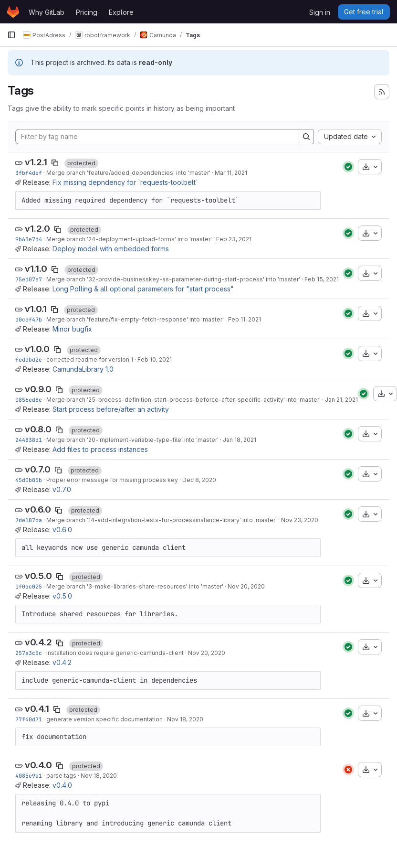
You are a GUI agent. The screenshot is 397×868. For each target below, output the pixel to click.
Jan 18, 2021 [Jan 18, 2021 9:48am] (240, 440)
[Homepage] (13, 12)
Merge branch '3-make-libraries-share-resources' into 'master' (135, 586)
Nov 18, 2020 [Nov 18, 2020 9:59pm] (99, 776)
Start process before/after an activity (111, 409)
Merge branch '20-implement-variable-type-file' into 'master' (132, 440)
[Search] (306, 137)
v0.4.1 (37, 709)
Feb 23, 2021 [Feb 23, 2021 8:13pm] (234, 239)
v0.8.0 (38, 429)
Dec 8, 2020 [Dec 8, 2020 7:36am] (199, 480)
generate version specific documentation (104, 719)
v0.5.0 (38, 576)
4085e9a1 (29, 776)
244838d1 (29, 440)
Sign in (320, 12)
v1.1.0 (36, 269)
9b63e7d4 (29, 239)
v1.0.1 (36, 309)
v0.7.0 (38, 469)
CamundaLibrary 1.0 (83, 369)
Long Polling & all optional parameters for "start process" (143, 289)
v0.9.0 (38, 389)
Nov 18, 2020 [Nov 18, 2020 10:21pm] (185, 719)
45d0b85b (29, 480)
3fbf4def (29, 173)
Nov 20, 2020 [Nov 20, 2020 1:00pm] (207, 653)
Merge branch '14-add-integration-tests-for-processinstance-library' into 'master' (162, 520)
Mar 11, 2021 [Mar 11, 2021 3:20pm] (231, 173)
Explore (121, 12)
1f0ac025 (29, 586)
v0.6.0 (38, 509)
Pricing (87, 12)
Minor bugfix (72, 329)
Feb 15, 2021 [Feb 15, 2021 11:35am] (322, 279)
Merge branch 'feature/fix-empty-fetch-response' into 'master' (135, 319)
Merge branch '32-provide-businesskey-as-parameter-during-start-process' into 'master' (173, 279)
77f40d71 (29, 719)
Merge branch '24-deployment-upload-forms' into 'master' (129, 239)
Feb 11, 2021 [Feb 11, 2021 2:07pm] (245, 319)
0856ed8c (29, 400)
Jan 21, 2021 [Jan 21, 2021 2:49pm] (341, 400)
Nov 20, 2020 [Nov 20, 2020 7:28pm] (246, 586)
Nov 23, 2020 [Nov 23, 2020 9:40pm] (300, 520)
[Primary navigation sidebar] (11, 35)
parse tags (61, 776)
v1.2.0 (37, 229)
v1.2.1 (36, 162)
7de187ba (29, 520)
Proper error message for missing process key (112, 480)
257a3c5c (29, 653)
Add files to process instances (100, 449)
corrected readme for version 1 (90, 359)
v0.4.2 (38, 642)
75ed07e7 (29, 279)
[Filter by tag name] (157, 137)
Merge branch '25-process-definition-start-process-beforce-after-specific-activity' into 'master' (183, 400)
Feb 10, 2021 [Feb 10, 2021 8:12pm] (155, 359)
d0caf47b (29, 319)
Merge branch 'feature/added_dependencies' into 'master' (128, 173)
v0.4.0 (38, 765)
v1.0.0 (37, 349)
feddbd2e (29, 359)
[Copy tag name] (55, 163)
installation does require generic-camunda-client (115, 653)
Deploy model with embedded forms (111, 249)
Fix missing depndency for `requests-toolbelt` (125, 182)
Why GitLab (47, 12)
